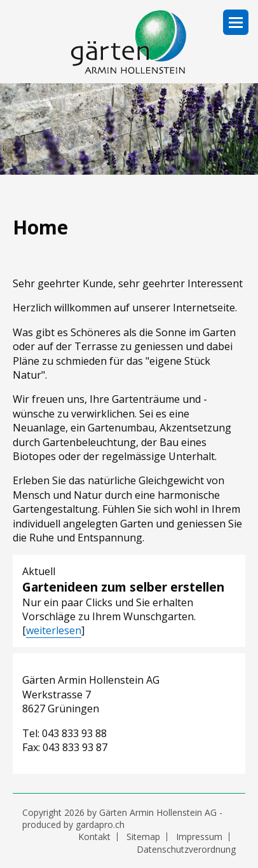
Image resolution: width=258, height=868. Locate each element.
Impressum (199, 837)
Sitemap (143, 837)
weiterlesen (54, 630)
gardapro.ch (100, 824)
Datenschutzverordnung (186, 850)
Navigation (236, 23)
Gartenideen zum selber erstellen (123, 587)
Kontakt (94, 837)
